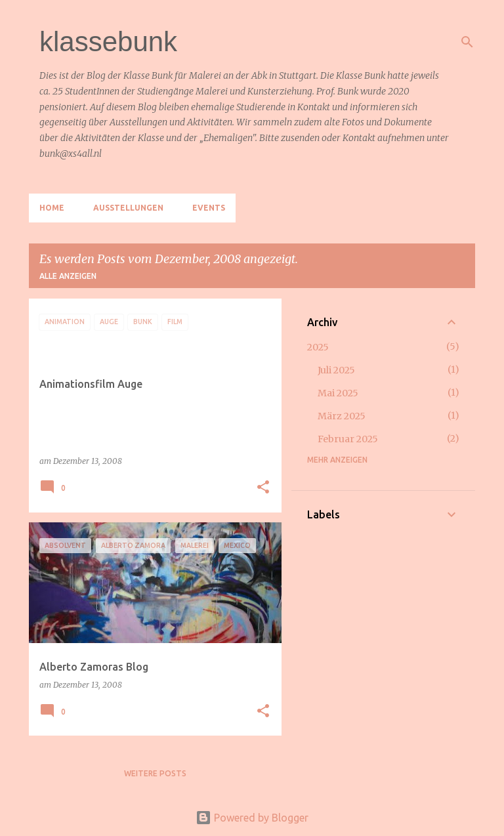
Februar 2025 (348, 439)
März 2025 (342, 416)
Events (209, 208)
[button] (263, 488)
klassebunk (108, 42)
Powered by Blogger (252, 818)
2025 (318, 347)
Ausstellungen (128, 208)
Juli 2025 (336, 370)
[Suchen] (467, 42)
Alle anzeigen (68, 276)
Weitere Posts (155, 773)
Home (52, 208)
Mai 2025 (338, 393)
